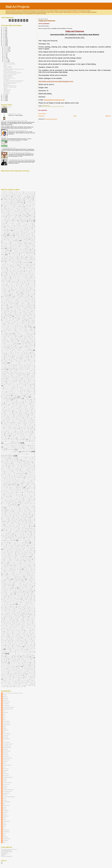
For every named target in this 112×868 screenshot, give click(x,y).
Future (2, 357)
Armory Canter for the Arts (13, 222)
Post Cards (32, 540)
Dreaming (3, 315)
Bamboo (27, 237)
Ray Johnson (26, 557)
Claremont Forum (14, 279)
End (27, 325)
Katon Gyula (23, 414)
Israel (3, 397)
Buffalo (8, 259)
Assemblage (21, 233)
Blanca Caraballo (32, 247)
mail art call (54, 106)
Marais (24, 466)
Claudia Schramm (14, 280)
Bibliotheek (3, 243)
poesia (28, 537)
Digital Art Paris (22, 308)
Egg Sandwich (11, 321)
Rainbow (7, 556)
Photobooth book (21, 532)
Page (27, 520)
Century (27, 272)
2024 (4, 29)
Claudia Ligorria (6, 280)
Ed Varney (16, 319)
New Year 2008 (28, 506)
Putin (10, 552)
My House (32, 499)
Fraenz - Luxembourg (8, 76)
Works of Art (6, 84)
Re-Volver (13, 558)
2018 (4, 37)
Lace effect (22, 420)
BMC (9, 250)
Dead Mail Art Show (13, 301)
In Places (25, 390)
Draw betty (23, 314)
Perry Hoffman (8, 529)
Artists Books (25, 231)
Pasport (32, 525)
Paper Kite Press (8, 524)
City (33, 278)
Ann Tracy (13, 217)
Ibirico (15, 387)
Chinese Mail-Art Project (20, 275)
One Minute (10, 516)
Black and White (31, 246)
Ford (12, 349)
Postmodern (9, 546)
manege (32, 465)
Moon (14, 490)
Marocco (30, 470)
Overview (17, 520)
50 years (9, 202)
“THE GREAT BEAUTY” (18, 193)
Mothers (4, 491)
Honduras (3, 382)
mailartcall (18, 460)
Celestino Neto (4, 270)
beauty (27, 239)
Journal (29, 410)
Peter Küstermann (31, 529)
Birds (3, 246)
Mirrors (32, 486)
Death (2, 303)
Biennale (27, 243)
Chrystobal (29, 277)
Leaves (27, 425)
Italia (12, 397)
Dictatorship (15, 308)
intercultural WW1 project (6, 395)
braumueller (11, 255)
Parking (7, 525)
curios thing (32, 294)
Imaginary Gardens (8, 388)
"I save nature (20, 192)
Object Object (22, 514)
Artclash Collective (28, 226)
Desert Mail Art (4, 306)
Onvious (11, 518)
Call (19, 261)
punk (2, 552)
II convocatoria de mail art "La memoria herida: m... (14, 81)
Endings (18, 326)
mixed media (4, 488)
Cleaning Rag (31, 280)
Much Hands (26, 493)
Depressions (24, 305)
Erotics (2, 330)
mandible (27, 465)
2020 (4, 35)
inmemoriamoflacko (5, 393)
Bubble (29, 258)
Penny (21, 528)
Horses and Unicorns (16, 383)
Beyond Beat (22, 242)
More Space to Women (31, 490)
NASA (21, 501)
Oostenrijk (21, 518)
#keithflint (3, 194)
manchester (10, 465)
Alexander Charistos (30, 209)
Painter (7, 521)
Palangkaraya (12, 521)
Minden (7, 485)
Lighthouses (3, 431)
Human (7, 385)
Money (25, 489)
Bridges (32, 255)
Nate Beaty (13, 502)
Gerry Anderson (10, 365)
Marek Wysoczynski (13, 468)
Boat (13, 250)
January (6, 61)
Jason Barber (20, 400)
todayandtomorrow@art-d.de (54, 100)
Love (8, 436)
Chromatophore (23, 277)
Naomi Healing (4, 501)
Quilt (24, 553)
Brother (29, 256)
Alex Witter (22, 209)
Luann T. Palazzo (18, 436)
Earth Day (7, 318)
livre (6, 433)
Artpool (24, 232)
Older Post (108, 116)
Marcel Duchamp (30, 466)
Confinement (18, 287)
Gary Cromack (32, 359)
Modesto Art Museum (5, 489)
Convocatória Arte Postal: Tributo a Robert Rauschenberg (21, 160)
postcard (12, 543)
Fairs (23, 336)
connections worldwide (26, 288)
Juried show (31, 411)
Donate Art (8, 313)
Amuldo (7, 213)
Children (30, 274)
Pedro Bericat (11, 528)
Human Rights (22, 385)
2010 (4, 96)
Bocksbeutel (23, 250)
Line (3, 432)
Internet (28, 395)
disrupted (33, 309)
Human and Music (13, 385)
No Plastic (32, 510)
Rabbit (28, 553)
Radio (18, 554)
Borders (24, 252)
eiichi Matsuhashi (19, 321)
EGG (25, 320)
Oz (24, 520)
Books (32, 251)
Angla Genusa (4, 216)
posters (4, 544)
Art (33, 222)
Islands (27, 396)
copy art (29, 289)
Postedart (33, 543)
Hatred (30, 376)
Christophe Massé (15, 277)
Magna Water (9, 441)
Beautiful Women (20, 239)
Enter (33, 326)
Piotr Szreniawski (17, 534)
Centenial (29, 270)
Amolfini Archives (31, 212)
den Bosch (20, 304)
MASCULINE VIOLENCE (20, 473)
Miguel (11, 484)
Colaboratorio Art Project (29, 283)
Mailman (15, 461)
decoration (32, 303)
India (27, 391)
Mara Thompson (17, 466)
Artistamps (8, 230)
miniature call (31, 485)
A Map (14, 204)
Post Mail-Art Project (13, 542)
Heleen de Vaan (11, 378)
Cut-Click (3, 295)
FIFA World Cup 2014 (10, 343)
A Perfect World (20, 204)
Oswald (32, 519)
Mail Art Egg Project (8, 447)
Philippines (26, 530)
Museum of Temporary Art (28, 495)
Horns (9, 383)
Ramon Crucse (20, 556)
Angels (26, 214)
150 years (23, 197)
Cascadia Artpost (32, 267)
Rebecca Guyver (30, 558)
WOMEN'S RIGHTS (8, 77)
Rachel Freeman (4, 554)
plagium (9, 535)
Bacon (17, 237)
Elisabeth (26, 323)
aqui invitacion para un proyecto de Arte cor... (13, 82)
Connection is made (16, 288)
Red (31, 559)
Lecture (32, 425)
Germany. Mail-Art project (24, 363)
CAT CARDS (10, 268)
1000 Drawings (16, 197)
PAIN (2, 521)
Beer (34, 239)
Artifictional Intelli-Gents (20, 227)
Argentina (31, 220)
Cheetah (10, 274)
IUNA (22, 397)
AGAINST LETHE (13, 208)
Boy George (17, 254)
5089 (20, 202)
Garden (12, 359)
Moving (14, 493)
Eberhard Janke (27, 318)
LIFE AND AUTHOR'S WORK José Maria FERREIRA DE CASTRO (15, 430)
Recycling (26, 559)
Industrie (10, 392)
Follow (14, 348)
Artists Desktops (7, 91)
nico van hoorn (16, 509)
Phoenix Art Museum (5, 532)
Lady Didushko (29, 420)
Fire (21, 344)
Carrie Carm (8, 267)
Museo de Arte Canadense (10, 495)
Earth (2, 318)
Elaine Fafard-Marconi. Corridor (16, 323)
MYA (13, 500)
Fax (6, 340)
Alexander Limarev (5, 211)
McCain (12, 476)
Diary (9, 308)
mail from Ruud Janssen (23, 450)
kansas (24, 412)
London (20, 433)
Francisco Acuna (28, 352)
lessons (6, 427)
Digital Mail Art (30, 308)
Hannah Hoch (15, 375)
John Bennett (17, 406)
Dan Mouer (17, 297)
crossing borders (31, 293)
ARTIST (3, 228)
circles (13, 278)
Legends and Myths (5, 426)
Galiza (14, 358)
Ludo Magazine (6, 437)
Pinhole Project (27, 533)
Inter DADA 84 (31, 393)
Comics (24, 285)
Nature (18, 502)
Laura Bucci (9, 423)
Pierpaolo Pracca (19, 533)
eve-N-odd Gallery (21, 331)
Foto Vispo (33, 349)
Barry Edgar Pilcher (17, 238)
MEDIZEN (22, 476)
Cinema (8, 278)
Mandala (16, 465)
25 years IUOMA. (28, 199)
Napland (10, 501)
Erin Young (28, 329)
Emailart (20, 324)
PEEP (17, 528)
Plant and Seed (20, 535)
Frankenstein (8, 353)
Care (20, 264)
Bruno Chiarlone (22, 258)
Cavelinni (27, 268)
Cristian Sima (13, 293)
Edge (27, 319)
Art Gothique (10, 223)
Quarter (32, 552)
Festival (30, 341)
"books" (3, 192)
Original (28, 519)
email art (15, 324)
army (21, 222)
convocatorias (8, 289)
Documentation (24, 310)
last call (22, 422)
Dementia (9, 304)
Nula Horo (21, 513)
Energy (23, 326)
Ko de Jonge (5, 417)
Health (15, 377)
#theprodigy (10, 196)
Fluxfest (7, 347)
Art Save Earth (23, 224)
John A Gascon (10, 406)
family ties (23, 338)
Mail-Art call (26, 452)
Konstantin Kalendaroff (18, 417)
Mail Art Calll (32, 446)
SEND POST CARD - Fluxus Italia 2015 (17, 130)
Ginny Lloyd (13, 366)
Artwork (3, 233)
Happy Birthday (16, 376)
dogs (7, 311)
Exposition (31, 334)
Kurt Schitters (20, 418)
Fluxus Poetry (4, 348)
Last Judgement (28, 422)
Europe (34, 330)
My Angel (33, 498)
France (30, 350)
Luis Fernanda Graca (29, 437)
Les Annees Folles (30, 426)
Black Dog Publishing (5, 247)
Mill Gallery (25, 484)
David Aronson (22, 298)
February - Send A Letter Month (10, 72)
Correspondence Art (29, 290)
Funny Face (32, 356)
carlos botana (15, 265)
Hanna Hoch (8, 375)
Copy (24, 289)
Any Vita (3, 219)
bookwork (3, 252)
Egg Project (30, 320)
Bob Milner (17, 250)
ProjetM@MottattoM (14, 549)
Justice (2, 412)
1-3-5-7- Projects (24, 196)
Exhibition (10, 334)
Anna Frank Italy (4, 218)
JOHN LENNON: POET (25, 407)
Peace (32, 526)
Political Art (3, 539)
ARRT (30, 222)
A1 (35, 204)
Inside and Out (18, 393)
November (6, 48)
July (5, 54)
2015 (4, 42)
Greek (10, 369)
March (5, 59)
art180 (22, 226)
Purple (6, 552)
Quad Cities (22, 552)
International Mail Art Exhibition (19, 395)
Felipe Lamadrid (4, 341)
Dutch (26, 315)
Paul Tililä (27, 526)
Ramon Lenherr (28, 556)
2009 (4, 98)
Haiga (6, 373)
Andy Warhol (31, 213)
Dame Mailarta (10, 296)
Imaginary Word (17, 388)
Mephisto (7, 479)
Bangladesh (3, 238)
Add (3, 207)
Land (23, 421)
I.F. (2, 387)
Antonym (32, 218)
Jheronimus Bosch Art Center (23, 404)
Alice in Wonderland (14, 211)
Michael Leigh (13, 481)
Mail (28, 441)
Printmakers (25, 547)
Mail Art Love (27, 447)
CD (9, 269)
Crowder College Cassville (6, 294)
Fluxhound (12, 347)
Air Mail (4, 209)
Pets (4, 530)
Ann (8, 217)
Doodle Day (33, 313)
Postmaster (3, 546)
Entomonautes (12, 328)
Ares (20, 221)
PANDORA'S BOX (22, 523)
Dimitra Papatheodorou (14, 309)
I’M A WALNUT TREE (8, 387)
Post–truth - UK (5, 137)
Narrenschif (16, 501)
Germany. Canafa (14, 363)
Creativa (25, 291)
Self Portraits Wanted (8, 70)
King (16, 416)
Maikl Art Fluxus (22, 441)
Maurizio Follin (18, 475)
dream (33, 314)
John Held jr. (8, 407)
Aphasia (27, 219)
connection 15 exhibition (6, 288)
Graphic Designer (32, 368)
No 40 (27, 510)
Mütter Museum (27, 498)
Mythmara (17, 500)
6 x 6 (6, 203)
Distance (4, 310)
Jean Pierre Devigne (12, 401)
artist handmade (15, 228)
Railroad (22, 554)
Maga (18, 440)
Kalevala (19, 412)
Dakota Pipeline (25, 295)
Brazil (17, 255)
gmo (24, 367)
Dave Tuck (16, 298)
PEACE (5, 65)
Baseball (24, 238)
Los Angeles (8, 435)
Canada (27, 263)
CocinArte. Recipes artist (6, 283)
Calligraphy (17, 263)
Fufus (7, 356)
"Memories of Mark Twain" (9, 63)
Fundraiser (26, 356)
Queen (2, 553)
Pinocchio (10, 534)
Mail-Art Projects (5, 457)
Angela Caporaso (5, 214)
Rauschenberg (18, 557)
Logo (10, 433)
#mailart (18, 194)
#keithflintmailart (10, 194)
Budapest (33, 258)
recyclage (21, 559)
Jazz (33, 400)
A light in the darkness (7, 204)
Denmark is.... (11, 305)
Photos (28, 532)
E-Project (21, 316)
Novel (7, 513)
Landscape (33, 421)
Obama (16, 514)
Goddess (3, 368)
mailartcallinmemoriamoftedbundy (29, 460)
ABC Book (17, 206)
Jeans (10, 107)
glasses (3, 367)
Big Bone (24, 245)
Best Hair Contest (6, 242)
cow (7, 291)
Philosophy (32, 530)
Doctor (18, 310)
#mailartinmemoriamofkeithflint (27, 194)
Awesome (30, 236)
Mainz (30, 461)
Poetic (33, 537)
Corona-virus (16, 290)
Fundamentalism (19, 356)
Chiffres (20, 274)
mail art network (19, 448)
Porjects (21, 539)
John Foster (29, 406)
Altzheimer (19, 212)
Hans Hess (31, 375)
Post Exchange (4, 542)
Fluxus (24, 346)
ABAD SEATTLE (10, 206)
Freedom (27, 353)
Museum (19, 495)
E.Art (26, 316)
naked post (27, 500)
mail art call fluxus (28, 443)
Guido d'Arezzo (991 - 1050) (24, 371)
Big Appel (13, 245)
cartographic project (16, 267)
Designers (15, 306)
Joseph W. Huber (10, 410)
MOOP (18, 490)
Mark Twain (24, 470)
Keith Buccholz (24, 415)
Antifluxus (18, 218)
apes (23, 219)
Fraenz (10, 350)
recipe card (7, 559)
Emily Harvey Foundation (11, 325)
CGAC (4, 273)
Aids (34, 208)
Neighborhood (17, 504)
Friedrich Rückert (17, 354)
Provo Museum (27, 549)
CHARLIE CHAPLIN (25, 273)
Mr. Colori (19, 492)
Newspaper (9, 509)
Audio (15, 234)
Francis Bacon (20, 352)
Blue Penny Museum (21, 248)
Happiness (9, 376)
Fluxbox (3, 347)
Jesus (15, 404)
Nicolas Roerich (32, 509)
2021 (4, 33)
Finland (16, 344)
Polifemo (32, 538)
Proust (21, 549)
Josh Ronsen (17, 410)
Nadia (22, 500)
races (33, 553)
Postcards (26, 543)
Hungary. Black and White (8, 386)
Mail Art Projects (17, 7)
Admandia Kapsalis (9, 207)
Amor (2, 213)
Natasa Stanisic (6, 502)
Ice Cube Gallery (26, 387)
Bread (22, 255)
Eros (33, 329)
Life (33, 428)
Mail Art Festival (18, 447)
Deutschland (33, 306)
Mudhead (32, 493)
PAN (25, 521)
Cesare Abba (33, 272)
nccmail (11, 504)
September (6, 51)
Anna (17, 217)
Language (11, 422)
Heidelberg (29, 377)
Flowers (32, 345)
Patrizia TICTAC (21, 526)
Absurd (28, 206)
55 (23, 202)
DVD (30, 315)
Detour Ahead (26, 306)
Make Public (8, 463)
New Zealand (31, 508)
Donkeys (23, 313)
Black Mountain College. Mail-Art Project (19, 247)
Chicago (15, 274)
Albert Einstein (16, 209)
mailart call (14, 459)
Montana (3, 490)
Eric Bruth (18, 329)
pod (14, 537)
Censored (24, 270)
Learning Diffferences (11, 425)
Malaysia (9, 464)
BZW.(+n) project (23, 260)
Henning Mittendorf (26, 380)
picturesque (12, 533)
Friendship (24, 354)
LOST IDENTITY (19, 435)
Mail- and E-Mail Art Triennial (7, 452)
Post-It (28, 542)
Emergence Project (27, 324)
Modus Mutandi (14, 489)
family (18, 338)
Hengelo (4, 380)
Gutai (13, 372)
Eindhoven (26, 321)
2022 (4, 32)
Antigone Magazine (25, 218)
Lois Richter (15, 433)
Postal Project (6, 543)
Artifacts (12, 227)
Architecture (9, 220)
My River (3, 500)
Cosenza (3, 291)
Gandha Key (31, 358)
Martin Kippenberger (17, 471)
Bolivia (33, 250)
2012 (4, 46)
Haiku (10, 373)
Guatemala (14, 371)
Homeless (32, 381)
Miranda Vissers (21, 486)
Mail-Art (16, 452)
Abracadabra (23, 206)
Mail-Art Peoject (23, 454)
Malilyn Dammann (16, 464)
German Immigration (30, 362)
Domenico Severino (19, 311)
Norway (28, 512)
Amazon (24, 212)
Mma (9, 488)
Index (23, 391)
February (6, 60)
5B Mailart (27, 202)
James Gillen (31, 399)
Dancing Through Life (26, 296)
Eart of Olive (31, 316)
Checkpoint (5, 274)
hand (2, 375)
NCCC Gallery (5, 504)
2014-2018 (21, 198)
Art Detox (3, 223)
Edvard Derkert (13, 320)
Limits (34, 431)
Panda (28, 521)
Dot (7, 314)
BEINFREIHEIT (6, 241)
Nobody (3, 512)
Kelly (30, 415)
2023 (4, 30)
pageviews (32, 520)
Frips (33, 354)
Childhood (25, 274)
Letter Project (12, 427)
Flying (10, 348)
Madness (9, 440)
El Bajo (31, 321)
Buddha (4, 259)
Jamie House (4, 400)
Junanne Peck (24, 411)
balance (21, 237)
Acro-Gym (33, 206)
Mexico (16, 480)
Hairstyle (15, 373)
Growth (8, 371)
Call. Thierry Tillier (10, 263)
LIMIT (30, 431)
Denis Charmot (32, 304)
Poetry (8, 538)
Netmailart (23, 505)
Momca (21, 489)
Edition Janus (32, 319)
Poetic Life (3, 538)
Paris (2, 525)
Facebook (18, 336)
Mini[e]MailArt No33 (23, 485)
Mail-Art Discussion (74, 12)
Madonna (14, 440)
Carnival (29, 265)
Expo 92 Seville (23, 334)
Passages (3, 526)
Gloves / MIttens (18, 367)
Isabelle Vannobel (20, 396)
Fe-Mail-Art (15, 340)
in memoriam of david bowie (27, 388)
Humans (28, 385)
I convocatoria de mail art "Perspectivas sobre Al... (14, 69)
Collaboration (4, 284)
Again (7, 208)
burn (23, 259)
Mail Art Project (10, 450)
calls (22, 263)
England (28, 326)
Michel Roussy (19, 482)
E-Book (4, 316)
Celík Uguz (11, 270)
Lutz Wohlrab (4, 438)
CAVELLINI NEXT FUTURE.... (15, 114)
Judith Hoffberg (8, 411)
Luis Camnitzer (20, 437)
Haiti (19, 373)
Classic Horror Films (23, 279)
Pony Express (10, 539)
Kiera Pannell (11, 416)
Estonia (29, 330)
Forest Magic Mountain (25, 349)
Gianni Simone (24, 365)
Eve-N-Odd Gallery (30, 331)
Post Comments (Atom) (51, 119)
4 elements (16, 201)
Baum (2, 239)
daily (19, 295)
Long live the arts (27, 433)
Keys (6, 416)
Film (27, 343)
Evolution (16, 333)
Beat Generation (12, 239)
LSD (12, 436)
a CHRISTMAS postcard (30, 203)
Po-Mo (11, 537)
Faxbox (9, 340)
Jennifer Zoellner (27, 402)
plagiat (4, 535)
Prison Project (8, 548)
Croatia (19, 293)
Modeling (32, 488)
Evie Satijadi (9, 333)
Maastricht (27, 438)
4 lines (22, 201)
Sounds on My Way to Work (9, 78)
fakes (14, 338)
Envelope (19, 328)
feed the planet (31, 340)
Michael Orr (20, 481)
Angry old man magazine (14, 215)
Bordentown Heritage (11, 252)
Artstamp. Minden (30, 232)
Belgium (17, 241)
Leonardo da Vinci (14, 426)
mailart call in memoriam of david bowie (26, 459)
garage (2, 359)
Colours (14, 285)
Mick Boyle (26, 482)
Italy (15, 397)
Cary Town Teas (24, 267)
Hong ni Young (10, 382)
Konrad (11, 417)
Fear (20, 340)
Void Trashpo (6, 92)
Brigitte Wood (14, 256)
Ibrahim (20, 387)
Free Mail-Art (21, 353)
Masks (28, 473)
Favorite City (28, 339)
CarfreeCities (25, 264)
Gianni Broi (17, 365)
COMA (19, 285)
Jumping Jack (17, 411)
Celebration (21, 269)
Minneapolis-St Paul (11, 486)
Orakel (14, 519)
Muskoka (33, 496)
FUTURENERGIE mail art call (9, 148)
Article (7, 227)
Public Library (24, 551)
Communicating (30, 285)
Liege (27, 428)
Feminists (21, 341)
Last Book (17, 422)
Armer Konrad (4, 222)
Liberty (13, 428)
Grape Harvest (24, 368)
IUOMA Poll (19, 399)
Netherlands (13, 505)
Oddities (3, 515)
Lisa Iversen (12, 432)
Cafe (4, 261)
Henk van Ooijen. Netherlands (14, 380)
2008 (4, 99)
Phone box (13, 532)
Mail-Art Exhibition (14, 454)
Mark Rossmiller (16, 470)
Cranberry (20, 291)
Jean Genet (3, 401)
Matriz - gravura (13, 474)
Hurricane (28, 386)
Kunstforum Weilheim (12, 418)
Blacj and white (23, 246)
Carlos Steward (23, 265)
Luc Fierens (33, 436)
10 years (30, 196)
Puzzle (14, 552)
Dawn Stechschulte (21, 300)
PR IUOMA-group (23, 546)
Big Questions (29, 245)
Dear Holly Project (22, 301)
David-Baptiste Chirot (11, 300)
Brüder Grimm (8, 258)
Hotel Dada (24, 383)
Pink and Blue (4, 534)
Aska (16, 233)
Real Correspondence (21, 558)
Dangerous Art (5, 298)
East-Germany (20, 318)
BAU (33, 238)
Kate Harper (16, 414)
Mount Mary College (12, 491)
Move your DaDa (22, 491)
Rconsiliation (7, 558)
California (15, 261)
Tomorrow (62, 106)
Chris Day (28, 275)
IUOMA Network (9, 399)
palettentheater (19, 521)
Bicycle (8, 243)
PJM (30, 534)
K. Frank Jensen (9, 412)
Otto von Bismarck (5, 520)
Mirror (28, 486)
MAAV (32, 438)
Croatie (24, 293)
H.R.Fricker (24, 372)
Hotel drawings (31, 383)
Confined (11, 287)
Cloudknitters (21, 282)
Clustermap (32, 282)
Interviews (33, 395)
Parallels (32, 524)
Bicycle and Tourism (15, 243)
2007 (4, 100)
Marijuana (33, 468)
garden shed (18, 359)
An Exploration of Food (15, 213)
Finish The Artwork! (9, 344)
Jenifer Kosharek (9, 402)
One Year (24, 516)
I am (33, 386)
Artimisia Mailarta (30, 227)
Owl (21, 520)
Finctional (32, 343)
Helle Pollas (25, 378)
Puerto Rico (31, 551)
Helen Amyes (18, 378)
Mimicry (30, 484)
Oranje (23, 519)
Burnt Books (28, 259)
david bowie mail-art (12, 299)
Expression (3, 335)
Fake (31, 336)
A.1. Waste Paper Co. (28, 204)
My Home (26, 499)
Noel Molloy (17, 512)
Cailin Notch (9, 261)
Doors (4, 314)
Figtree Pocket (19, 343)
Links (7, 432)
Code (14, 283)
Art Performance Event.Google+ (26, 223)
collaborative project (13, 284)
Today (58, 106)
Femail (10, 341)
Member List (9, 478)
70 (9, 203)
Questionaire (19, 553)
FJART (29, 344)
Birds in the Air (9, 246)
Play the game (28, 535)
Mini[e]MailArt (14, 485)
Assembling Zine (28, 233)
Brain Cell (31, 253)
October (6, 50)
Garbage (7, 359)
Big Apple (18, 245)
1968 (31, 197)
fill (24, 343)
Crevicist (7, 293)
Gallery (19, 358)
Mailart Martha (11, 460)
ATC (6, 234)
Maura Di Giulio (5, 475)
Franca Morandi (23, 350)
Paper (29, 523)
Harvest (22, 376)
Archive (15, 220)
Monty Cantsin (9, 490)
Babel (12, 237)
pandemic (15, 523)
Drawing (28, 314)
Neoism (23, 504)
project (34, 548)
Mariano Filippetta (26, 468)
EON (9, 329)
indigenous (32, 391)
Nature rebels (24, 502)
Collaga (20, 284)
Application (3, 221)
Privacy (14, 548)
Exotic (17, 334)
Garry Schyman (25, 359)
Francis (13, 352)
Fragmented (16, 350)
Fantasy (32, 338)
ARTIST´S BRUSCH (20, 229)
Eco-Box (33, 318)
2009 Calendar (8, 198)
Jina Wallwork (13, 405)
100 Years (9, 197)
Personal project (15, 529)
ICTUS (32, 387)
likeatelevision (19, 431)
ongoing (29, 516)
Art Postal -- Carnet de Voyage (10, 87)
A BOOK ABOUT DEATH (18, 203)
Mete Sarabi (10, 480)
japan (9, 400)
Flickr (10, 345)
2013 (4, 44)
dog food (30, 310)
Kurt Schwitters (28, 418)
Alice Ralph (21, 211)
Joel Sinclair (27, 405)
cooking (14, 289)
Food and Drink (25, 348)
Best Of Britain (6, 94)
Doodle (28, 313)
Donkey (18, 313)
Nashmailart (26, 501)
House (2, 385)
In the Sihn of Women (6, 391)
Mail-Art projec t (31, 454)
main (26, 461)
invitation (4, 396)
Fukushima (12, 356)
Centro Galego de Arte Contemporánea (15, 272)
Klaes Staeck (24, 416)
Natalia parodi (32, 501)
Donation (13, 313)
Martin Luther (26, 471)
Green (14, 369)
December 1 (19, 303)
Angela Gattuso (20, 214)
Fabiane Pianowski (26, 335)
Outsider (12, 520)
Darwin (11, 298)
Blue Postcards (29, 248)
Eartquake (13, 318)
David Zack (3, 300)
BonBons (3, 251)
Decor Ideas (26, 303)
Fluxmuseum (19, 347)
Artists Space (4, 232)
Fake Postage (8, 338)
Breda (27, 255)
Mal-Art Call (29, 463)
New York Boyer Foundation (12, 508)
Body (28, 250)
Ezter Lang (19, 335)
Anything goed (9, 219)
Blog (4, 248)
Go (27, 367)
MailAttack (5, 461)
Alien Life (27, 211)
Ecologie (4, 319)
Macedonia (3, 440)
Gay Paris (14, 360)
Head (6, 377)
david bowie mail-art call (23, 299)
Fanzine (3, 339)
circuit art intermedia (21, 278)
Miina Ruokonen (18, 484)
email (10, 324)
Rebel (2, 559)
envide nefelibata (28, 328)
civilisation (3, 279)
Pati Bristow (14, 526)
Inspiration (24, 393)
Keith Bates (17, 415)
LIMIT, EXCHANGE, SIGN (7, 126)
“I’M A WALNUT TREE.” (29, 192)
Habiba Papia (31, 372)
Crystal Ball (15, 294)
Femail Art (15, 341)
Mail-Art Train (13, 458)
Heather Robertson (22, 377)
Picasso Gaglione (5, 533)
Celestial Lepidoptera (29, 269)
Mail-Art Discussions (5, 454)
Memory (27, 478)
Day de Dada (29, 300)
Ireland (9, 396)
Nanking (32, 500)
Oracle (10, 519)
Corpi (22, 290)
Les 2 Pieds (22, 426)
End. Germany (12, 326)
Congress (25, 287)
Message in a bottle (29, 479)
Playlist (6, 537)
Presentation (15, 547)
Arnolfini (25, 222)
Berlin (34, 241)
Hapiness (3, 376)
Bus (33, 259)
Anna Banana (23, 217)
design (10, 306)
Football (8, 349)
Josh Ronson (24, 410)
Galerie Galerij (9, 358)
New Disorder (20, 506)
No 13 (23, 510)
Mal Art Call (23, 463)
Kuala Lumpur (31, 417)
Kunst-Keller (3, 418)
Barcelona (9, 238)
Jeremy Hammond (9, 404)
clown (27, 282)
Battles (29, 238)
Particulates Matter (15, 525)
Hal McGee (27, 373)
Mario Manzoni (13, 469)
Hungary (33, 384)
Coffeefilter (20, 283)
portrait (3, 540)
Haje (22, 373)
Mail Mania (32, 450)
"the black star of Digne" (6, 193)
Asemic (7, 233)
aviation (21, 236)
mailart (8, 459)
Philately (20, 530)
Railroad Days (29, 554)
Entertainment (4, 328)
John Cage (23, 406)
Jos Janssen (29, 409)
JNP (22, 405)
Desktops (20, 306)
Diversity (9, 310)
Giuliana (27, 366)
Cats (22, 268)
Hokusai (22, 381)
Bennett (29, 241)
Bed (31, 239)
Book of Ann (21, 251)
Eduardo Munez (6, 320)
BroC (19, 256)
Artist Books (8, 228)
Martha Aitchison (8, 471)
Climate (11, 282)
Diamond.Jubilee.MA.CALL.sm (10, 83)
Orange (19, 519)
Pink (33, 533)
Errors (7, 330)
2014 (4, 43)
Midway (7, 484)
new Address (13, 506)
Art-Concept (11, 226)
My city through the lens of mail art (9, 499)
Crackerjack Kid (13, 291)
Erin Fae (23, 329)
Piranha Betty (25, 534)
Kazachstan (29, 414)
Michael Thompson (27, 481)
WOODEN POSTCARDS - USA (10, 86)
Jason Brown (27, 400)
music (9, 496)
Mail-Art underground (21, 458)
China (4, 275)
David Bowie (29, 298)
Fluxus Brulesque (30, 347)
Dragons (5, 88)
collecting (32, 284)
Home (75, 116)
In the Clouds (31, 390)
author (17, 236)
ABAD (4, 206)
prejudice (9, 547)
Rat (8, 557)
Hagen (2, 373)
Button (11, 260)
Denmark (5, 305)
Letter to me (18, 427)
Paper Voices (16, 524)
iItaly (2, 388)
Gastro (4, 360)
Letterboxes (25, 427)
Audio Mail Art (6, 79)
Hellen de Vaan (32, 378)
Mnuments (14, 488)
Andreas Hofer (24, 213)
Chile (34, 274)
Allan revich (5, 212)
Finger (2, 344)
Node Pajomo (9, 512)
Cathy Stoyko (17, 268)
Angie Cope (31, 214)
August (6, 52)
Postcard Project (19, 543)
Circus (28, 278)
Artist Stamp (29, 228)
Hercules (8, 381)
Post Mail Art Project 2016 (14, 141)
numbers (27, 513)
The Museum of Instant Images (10, 74)
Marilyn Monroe (6, 469)
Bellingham (24, 241)
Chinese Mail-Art (10, 275)
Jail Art (26, 399)
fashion (15, 339)
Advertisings (17, 207)
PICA (33, 532)
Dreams (8, 315)
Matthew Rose (21, 474)
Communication (4, 287)
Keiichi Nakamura (9, 415)
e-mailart (16, 316)
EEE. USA (20, 320)
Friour (29, 354)
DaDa (8, 295)
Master (7, 474)
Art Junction (16, 223)
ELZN (6, 324)
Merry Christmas (20, 479)
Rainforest (13, 556)
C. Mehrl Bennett (31, 260)
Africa (22, 207)
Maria (20, 468)
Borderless (19, 252)
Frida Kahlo (10, 354)
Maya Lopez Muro (26, 475)
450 (31, 201)
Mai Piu (15, 441)
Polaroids (27, 538)
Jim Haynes (33, 404)
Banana (32, 237)
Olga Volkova (20, 515)
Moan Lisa (20, 487)
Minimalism (3, 486)
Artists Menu (31, 231)
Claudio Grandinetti (23, 280)
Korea (25, 417)
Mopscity (23, 490)
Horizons (4, 383)
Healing (11, 377)
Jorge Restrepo (22, 409)
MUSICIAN (22, 496)
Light (33, 430)
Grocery (3, 371)
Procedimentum (20, 548)
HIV (18, 381)
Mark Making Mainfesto (6, 470)
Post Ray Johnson (22, 542)
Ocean (28, 514)
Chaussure (33, 273)
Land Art (27, 421)
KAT (3, 414)
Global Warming (9, 367)
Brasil (3, 255)
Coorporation (19, 289)
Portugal (13, 540)
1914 (28, 197)
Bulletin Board (14, 259)
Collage (26, 284)
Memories (21, 477)
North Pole (23, 512)
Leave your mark (21, 425)
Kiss (19, 416)
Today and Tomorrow (8, 68)
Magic (4, 441)
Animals (27, 215)
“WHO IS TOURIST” (8, 67)
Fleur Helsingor (4, 345)
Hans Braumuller (23, 374)
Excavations (31, 333)
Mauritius (12, 475)
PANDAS (10, 523)
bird (34, 245)
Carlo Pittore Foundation (6, 265)
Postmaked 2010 (20, 544)
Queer (7, 553)
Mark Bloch (32, 469)
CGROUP (9, 273)
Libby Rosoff (7, 428)
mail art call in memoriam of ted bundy (16, 445)
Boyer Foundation (24, 254)
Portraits (8, 540)
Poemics (24, 537)
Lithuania (23, 432)
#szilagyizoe (3, 196)
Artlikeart (20, 232)
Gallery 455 (25, 358)
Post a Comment (42, 113)
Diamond (4, 308)
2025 (4, 28)
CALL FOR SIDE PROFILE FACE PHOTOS (12, 73)
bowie (12, 254)
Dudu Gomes (21, 315)
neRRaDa (28, 504)
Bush (2, 260)
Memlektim (15, 478)
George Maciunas (16, 362)
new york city (23, 508)
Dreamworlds (14, 315)
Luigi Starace (13, 437)
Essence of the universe (21, 330)
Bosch (29, 252)
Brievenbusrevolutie (5, 256)
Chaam (14, 273)
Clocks (16, 282)
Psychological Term (12, 551)
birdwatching (16, 246)
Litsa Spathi (29, 432)
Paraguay (27, 524)
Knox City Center (32, 416)
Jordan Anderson (13, 409)
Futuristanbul (23, 357)
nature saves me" (32, 502)
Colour (9, 285)
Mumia (2, 494)
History (14, 381)
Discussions (28, 309)
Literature (18, 432)
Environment (4, 329)
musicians (28, 496)
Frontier (3, 356)
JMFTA (18, 405)
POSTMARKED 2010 (29, 544)
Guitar (9, 372)
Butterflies (7, 260)
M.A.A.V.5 (20, 438)
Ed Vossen (22, 319)
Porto (26, 539)
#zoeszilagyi (16, 196)
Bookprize (27, 251)
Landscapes (5, 422)
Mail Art (33, 441)
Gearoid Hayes (21, 360)
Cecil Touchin (14, 269)
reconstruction (14, 559)
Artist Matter (22, 228)
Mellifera (3, 478)
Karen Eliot (29, 412)
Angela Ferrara (12, 214)
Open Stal (33, 518)
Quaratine (27, 552)
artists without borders (12, 232)
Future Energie (8, 357)
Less (2, 427)
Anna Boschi (31, 217)
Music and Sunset (15, 496)
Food (19, 348)
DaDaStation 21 (14, 295)
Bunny (20, 259)
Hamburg (32, 373)
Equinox (13, 329)
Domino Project (28, 311)
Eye (8, 335)
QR (17, 552)
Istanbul (8, 397)
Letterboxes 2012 (7, 90)
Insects (12, 393)
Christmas (8, 277)
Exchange (3, 334)
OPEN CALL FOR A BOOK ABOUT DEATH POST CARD (14, 121)
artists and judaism (17, 231)
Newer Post (41, 116)
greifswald (24, 369)
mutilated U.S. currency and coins (16, 498)
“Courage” (8, 192)
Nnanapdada (17, 510)
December (6, 47)
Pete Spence (22, 529)
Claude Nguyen (32, 279)
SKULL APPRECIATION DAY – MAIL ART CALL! (19, 153)
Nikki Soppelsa (10, 510)
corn (11, 290)
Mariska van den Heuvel (23, 469)
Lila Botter (25, 431)
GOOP (8, 368)
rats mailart (12, 557)
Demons (14, 304)
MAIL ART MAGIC (11, 448)
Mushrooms (3, 496)
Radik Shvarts (12, 554)
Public (19, 551)
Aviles (25, 236)
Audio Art (19, 234)
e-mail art (9, 316)
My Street (8, 500)
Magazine (23, 440)
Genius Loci (8, 362)
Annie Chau (12, 218)
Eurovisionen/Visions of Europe (9, 331)
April (5, 57)
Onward (16, 518)
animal (23, 216)
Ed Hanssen (10, 319)
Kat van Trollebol (9, 414)
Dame (4, 297)
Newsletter (3, 509)
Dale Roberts (32, 295)
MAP (11, 466)
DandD (34, 297)
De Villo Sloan (5, 301)
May (5, 56)
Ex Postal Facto (23, 333)
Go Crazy (32, 367)
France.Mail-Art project (6, 352)
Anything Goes (17, 219)
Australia (5, 236)
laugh (4, 423)
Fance (28, 338)
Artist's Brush (11, 229)
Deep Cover (3, 304)
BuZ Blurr (16, 260)
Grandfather (17, 368)
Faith (27, 336)
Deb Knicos (7, 303)
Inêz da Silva (25, 392)
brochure (24, 256)
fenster (26, 341)
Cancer (6, 264)
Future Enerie (16, 357)
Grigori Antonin (31, 369)
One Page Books (17, 516)
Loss (13, 435)
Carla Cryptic (31, 264)
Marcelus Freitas (4, 468)
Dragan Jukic (44, 106)
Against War (30, 208)
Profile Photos (28, 548)
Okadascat (13, 515)
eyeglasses (13, 335)
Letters (30, 427)
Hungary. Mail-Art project (20, 386)
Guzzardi (18, 372)
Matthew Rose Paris (31, 474)
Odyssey (8, 515)
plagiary (34, 534)
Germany (49, 106)
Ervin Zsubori (12, 330)
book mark (14, 251)
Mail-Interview (29, 458)
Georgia (23, 362)
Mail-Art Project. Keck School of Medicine (26, 456)
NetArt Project (4, 505)
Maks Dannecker (16, 463)
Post (27, 540)
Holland (27, 381)
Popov (17, 539)
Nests (33, 504)
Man (27, 464)
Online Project (5, 518)
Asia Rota (12, 233)
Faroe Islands (9, 339)
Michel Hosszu (11, 482)
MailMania (21, 461)
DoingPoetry (12, 311)
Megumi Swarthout (30, 476)
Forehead (17, 349)
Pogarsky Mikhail (15, 538)
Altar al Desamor (12, 212)
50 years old (15, 202)
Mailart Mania (4, 460)
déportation (18, 305)
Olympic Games (28, 515)
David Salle (32, 299)
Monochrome (31, 489)
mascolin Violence (9, 473)
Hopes (27, 382)
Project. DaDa (6, 549)
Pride (20, 547)
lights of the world (11, 431)
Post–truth (33, 542)
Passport (8, 526)
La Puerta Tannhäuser (14, 420)
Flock (14, 345)
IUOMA (26, 397)
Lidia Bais (22, 428)
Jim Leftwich (5, 405)
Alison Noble (33, 211)
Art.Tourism (17, 226)
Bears (6, 239)
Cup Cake (26, 294)
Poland (22, 538)
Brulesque (15, 258)
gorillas (12, 368)
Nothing (3, 513)
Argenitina (24, 220)
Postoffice (15, 546)
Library (17, 428)
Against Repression (22, 208)
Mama (23, 464)
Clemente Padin (5, 281)
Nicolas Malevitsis (24, 509)
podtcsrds (19, 537)
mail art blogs (6, 443)
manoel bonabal (5, 466)
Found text (5, 350)
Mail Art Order (27, 448)
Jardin (14, 400)
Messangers (3, 480)
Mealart (17, 476)
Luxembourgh (13, 438)
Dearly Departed (31, 301)
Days (34, 300)
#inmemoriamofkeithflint (29, 193)
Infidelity (32, 392)
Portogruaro (31, 539)
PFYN (9, 530)
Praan (30, 546)
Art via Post (30, 224)
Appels (32, 219)
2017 (4, 39)
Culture (21, 294)
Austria (11, 236)
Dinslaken (22, 309)
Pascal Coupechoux (24, 525)
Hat (26, 376)
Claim (8, 279)
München (7, 494)
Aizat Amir (9, 209)
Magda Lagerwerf (32, 440)
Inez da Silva (16, 392)
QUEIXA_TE (12, 553)
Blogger (9, 248)
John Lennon (16, 407)
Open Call (27, 518)
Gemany (32, 360)
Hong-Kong (17, 382)
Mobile (27, 488)
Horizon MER (33, 382)
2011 (4, 95)
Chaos (19, 273)
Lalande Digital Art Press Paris (14, 421)
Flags (33, 344)
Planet (13, 535)
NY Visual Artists (10, 514)
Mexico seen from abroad (25, 480)
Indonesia (3, 392)
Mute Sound (5, 498)
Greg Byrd (19, 369)
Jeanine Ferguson (21, 401)
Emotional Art (21, 325)
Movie (29, 491)
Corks (7, 290)
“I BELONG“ (14, 192)
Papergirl (22, 524)
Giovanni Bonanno (21, 366)
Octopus (32, 514)
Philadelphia (14, 530)
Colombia (3, 285)
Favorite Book (21, 339)
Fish (25, 344)
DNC (14, 310)
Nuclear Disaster (14, 513)
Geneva (3, 362)
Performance (26, 528)
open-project (5, 519)
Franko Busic (15, 353)
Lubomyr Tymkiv (26, 436)
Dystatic (34, 315)
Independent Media (16, 391)
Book (8, 251)
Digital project (4, 309)
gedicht (27, 360)
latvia (34, 422)
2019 (4, 36)
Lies (30, 428)
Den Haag (26, 304)
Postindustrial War (11, 544)
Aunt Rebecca (32, 234)
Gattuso (9, 360)
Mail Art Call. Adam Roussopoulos (20, 446)
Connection (31, 287)
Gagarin (29, 357)
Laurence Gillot (16, 423)
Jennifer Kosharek (18, 402)
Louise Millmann (28, 435)
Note (33, 512)
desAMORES (31, 305)
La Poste (7, 420)
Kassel (34, 412)
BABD (8, 237)
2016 (4, 40)
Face (6, 336)
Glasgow (32, 366)
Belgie (11, 241)
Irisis (14, 396)
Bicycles (22, 243)
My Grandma (20, 499)
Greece (4, 369)
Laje (6, 421)
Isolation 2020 (32, 396)
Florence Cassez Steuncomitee (22, 345)
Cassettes (4, 268)
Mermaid (13, 479)
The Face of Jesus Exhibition (9, 64)
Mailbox (10, 461)
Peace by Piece (4, 528)
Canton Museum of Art (13, 264)
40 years (27, 201)
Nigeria (4, 510)
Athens (11, 234)
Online (34, 516)
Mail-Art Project (7, 456)
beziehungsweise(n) (30, 242)
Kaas (15, 412)
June (5, 55)
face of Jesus (12, 336)
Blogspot (13, 248)
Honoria (22, 382)
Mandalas (21, 465)
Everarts (3, 333)
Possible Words (22, 540)
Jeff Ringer (29, 401)
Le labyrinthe (23, 423)
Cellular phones (17, 270)
